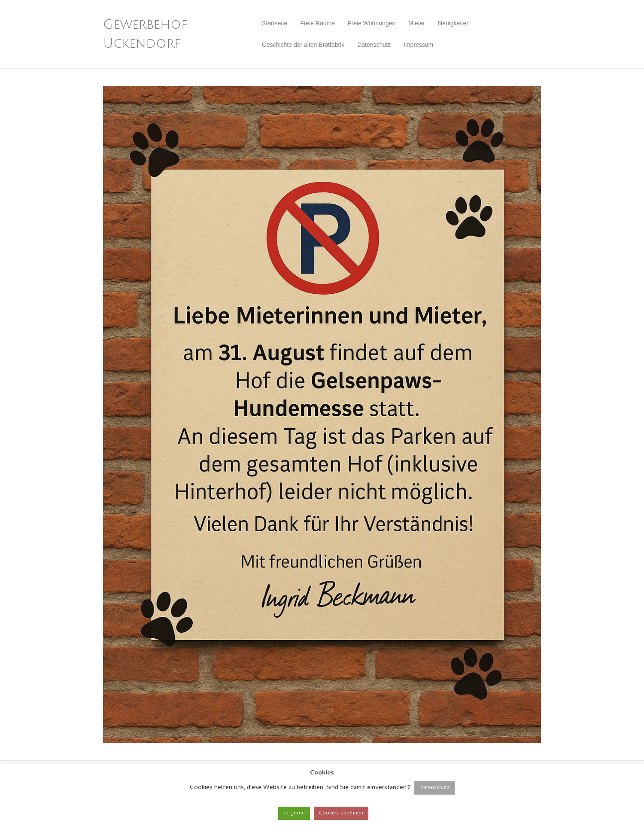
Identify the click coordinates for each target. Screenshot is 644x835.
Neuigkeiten (454, 23)
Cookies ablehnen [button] (341, 813)
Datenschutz (374, 45)
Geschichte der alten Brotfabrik (303, 45)
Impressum (418, 45)
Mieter (417, 23)
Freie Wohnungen (372, 23)
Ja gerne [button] (294, 813)
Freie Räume (317, 23)
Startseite (275, 23)
